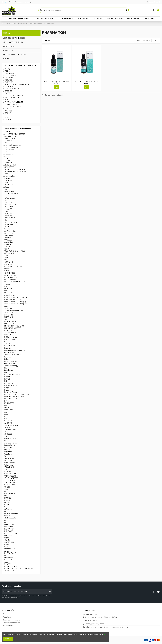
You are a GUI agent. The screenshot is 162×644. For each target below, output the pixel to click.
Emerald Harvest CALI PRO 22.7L (15, 299)
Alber (5, 156)
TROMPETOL (10, 87)
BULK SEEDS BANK (10, 222)
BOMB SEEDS (8, 207)
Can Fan (6, 227)
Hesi (5, 381)
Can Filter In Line (10, 231)
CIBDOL (8, 71)
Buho (5, 220)
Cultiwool (7, 255)
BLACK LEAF (8, 202)
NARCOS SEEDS (9, 494)
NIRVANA (7, 502)
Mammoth (7, 456)
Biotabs (6, 200)
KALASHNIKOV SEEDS (11, 425)
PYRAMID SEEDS (9, 571)
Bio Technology (9, 198)
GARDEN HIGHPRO (10, 335)
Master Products (9, 463)
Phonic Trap (8, 536)
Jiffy (5, 416)
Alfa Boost (7, 161)
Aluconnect (8, 163)
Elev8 (6, 291)
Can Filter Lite (8, 233)
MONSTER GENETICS (11, 480)
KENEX (6, 432)
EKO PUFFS (8, 288)
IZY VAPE (8, 120)
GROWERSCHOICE (10, 361)
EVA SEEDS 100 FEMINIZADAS (14, 311)
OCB (5, 507)
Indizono (7, 405)
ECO (5, 286)
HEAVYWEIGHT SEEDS (12, 374)
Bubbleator (8, 216)
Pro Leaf (6, 544)
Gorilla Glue (8, 348)
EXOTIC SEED (8, 315)
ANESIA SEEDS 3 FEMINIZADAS (15, 169)
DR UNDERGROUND (11, 277)
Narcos (6, 491)
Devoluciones (19, 2)
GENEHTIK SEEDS (10, 339)
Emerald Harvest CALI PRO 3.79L (15, 302)
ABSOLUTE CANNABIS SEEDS (14, 134)
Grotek (6, 359)
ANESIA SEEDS (9, 167)
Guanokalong (8, 370)
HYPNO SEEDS (9, 403)
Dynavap (7, 284)
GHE (5, 341)
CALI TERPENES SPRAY (13, 107)
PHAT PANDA (8, 531)
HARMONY (9, 78)
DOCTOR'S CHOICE (11, 275)
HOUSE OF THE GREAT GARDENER (16, 394)
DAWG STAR (8, 262)
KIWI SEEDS (8, 434)
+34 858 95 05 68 (91, 621)
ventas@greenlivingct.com (95, 624)
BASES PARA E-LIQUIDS (13, 98)
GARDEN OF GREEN (11, 337)
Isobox (6, 414)
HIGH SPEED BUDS (10, 385)
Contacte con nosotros (11, 623)
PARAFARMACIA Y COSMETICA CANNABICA (20, 66)
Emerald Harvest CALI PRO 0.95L (15, 297)
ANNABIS (8, 69)
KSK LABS (8, 80)
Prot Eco (7, 551)
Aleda (6, 158)
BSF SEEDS (7, 213)
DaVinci (6, 260)
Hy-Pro (6, 401)
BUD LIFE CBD (10, 115)
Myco (6, 489)
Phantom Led (8, 527)
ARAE (7, 100)
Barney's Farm (9, 191)
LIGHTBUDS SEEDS (10, 439)
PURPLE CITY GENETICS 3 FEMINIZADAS (18, 569)
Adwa (6, 152)
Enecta (6, 306)
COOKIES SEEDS (9, 253)
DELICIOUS (7, 264)
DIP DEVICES (8, 271)
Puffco (6, 555)
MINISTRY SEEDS (10, 476)
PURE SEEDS (8, 560)
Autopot (6, 187)
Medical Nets (8, 465)
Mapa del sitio (8, 626)
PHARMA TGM (10, 109)
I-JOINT (8, 118)
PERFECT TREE (9, 525)
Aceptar (8, 639)
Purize (6, 562)
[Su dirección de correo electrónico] (25, 592)
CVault (6, 258)
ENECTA (8, 93)
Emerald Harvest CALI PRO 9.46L (15, 304)
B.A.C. (6, 189)
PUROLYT (7, 564)
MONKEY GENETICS (11, 478)
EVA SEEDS (8, 308)
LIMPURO (7, 441)
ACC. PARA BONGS (10, 136)
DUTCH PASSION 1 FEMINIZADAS (15, 282)
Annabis (6, 174)
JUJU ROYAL (8, 421)
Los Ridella (8, 447)
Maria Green (8, 461)
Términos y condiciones (12, 620)
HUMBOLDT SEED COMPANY (14, 397)
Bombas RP (8, 209)
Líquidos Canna (9, 445)
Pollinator (7, 540)
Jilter (5, 419)
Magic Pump (8, 454)
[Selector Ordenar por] (144, 41)
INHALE (6, 408)
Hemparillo (8, 377)
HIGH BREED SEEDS (11, 383)
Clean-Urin (7, 244)
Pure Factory (8, 558)
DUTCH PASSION (10, 280)
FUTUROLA (8, 330)
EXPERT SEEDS (9, 317)
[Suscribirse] (50, 592)
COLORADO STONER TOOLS (14, 251)
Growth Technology (11, 366)
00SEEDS (7, 132)
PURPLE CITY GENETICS (12, 566)
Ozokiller (7, 516)
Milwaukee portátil (10, 474)
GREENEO (8, 91)
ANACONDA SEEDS (10, 165)
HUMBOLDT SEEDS (11, 399)
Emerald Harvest (9, 295)
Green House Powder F (12, 355)
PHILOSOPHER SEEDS (11, 533)
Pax (5, 520)
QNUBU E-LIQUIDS (12, 104)
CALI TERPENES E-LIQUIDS (15, 95)
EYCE (5, 319)
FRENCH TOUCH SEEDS (12, 328)
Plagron (6, 538)
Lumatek (7, 450)
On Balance (8, 509)
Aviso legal (29, 2)
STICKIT (8, 113)
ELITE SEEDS (8, 293)
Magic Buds (8, 452)
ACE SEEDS (8, 141)
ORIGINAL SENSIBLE (11, 514)
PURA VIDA (9, 82)
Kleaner (6, 436)
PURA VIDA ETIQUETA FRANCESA (17, 84)
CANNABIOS (9, 73)
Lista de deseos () (154, 2)
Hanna (6, 372)
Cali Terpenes (8, 224)
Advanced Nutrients (11, 147)
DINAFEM (7, 269)
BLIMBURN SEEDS (10, 205)
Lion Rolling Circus (10, 443)
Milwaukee (7, 472)
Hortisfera (7, 390)
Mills (5, 469)
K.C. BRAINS (8, 423)
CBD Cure (7, 238)
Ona (5, 511)
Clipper (6, 249)
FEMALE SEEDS (9, 324)
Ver (57, 87)
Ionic (5, 412)
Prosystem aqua (9, 549)
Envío (11, 2)
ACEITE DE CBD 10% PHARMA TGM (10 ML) (86, 83)
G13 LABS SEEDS (10, 333)
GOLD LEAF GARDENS (12, 346)
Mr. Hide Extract (9, 483)
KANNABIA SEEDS (10, 430)
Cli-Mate (7, 247)
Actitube (6, 143)
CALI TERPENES (11, 76)
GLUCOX (7, 344)
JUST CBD (9, 111)
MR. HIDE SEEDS (9, 485)
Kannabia (7, 427)
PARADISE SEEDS (10, 518)
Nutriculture (8, 505)
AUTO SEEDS (8, 185)
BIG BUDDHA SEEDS (11, 194)
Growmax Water (9, 363)
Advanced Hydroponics (12, 145)
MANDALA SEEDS (10, 458)
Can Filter (7, 229)
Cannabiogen (8, 236)
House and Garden (10, 392)
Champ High (8, 242)
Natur (5, 496)
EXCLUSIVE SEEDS (10, 313)
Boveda (6, 211)
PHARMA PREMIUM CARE (14, 102)
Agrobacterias (9, 154)
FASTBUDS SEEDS (10, 322)
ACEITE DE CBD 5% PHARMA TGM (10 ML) (57, 83)
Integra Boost (8, 410)
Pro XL (6, 547)
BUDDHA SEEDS (9, 218)
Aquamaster (8, 180)
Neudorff (7, 500)
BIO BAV (7, 196)
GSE (5, 368)
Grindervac (7, 357)
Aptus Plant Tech (10, 176)
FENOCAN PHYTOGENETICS (14, 326)
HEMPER (7, 379)
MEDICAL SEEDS (9, 467)
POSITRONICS (9, 542)
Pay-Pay (6, 522)
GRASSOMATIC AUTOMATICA (14, 350)
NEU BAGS (7, 498)
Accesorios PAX (9, 138)
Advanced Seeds (10, 150)
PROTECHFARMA (10, 553)
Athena (6, 183)
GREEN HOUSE (9, 352)
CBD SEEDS (8, 240)
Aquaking (7, 178)
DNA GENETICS (9, 273)
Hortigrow (7, 388)
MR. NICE (7, 487)
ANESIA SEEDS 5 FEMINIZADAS (15, 172)
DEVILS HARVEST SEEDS (12, 266)
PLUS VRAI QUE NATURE (14, 89)
